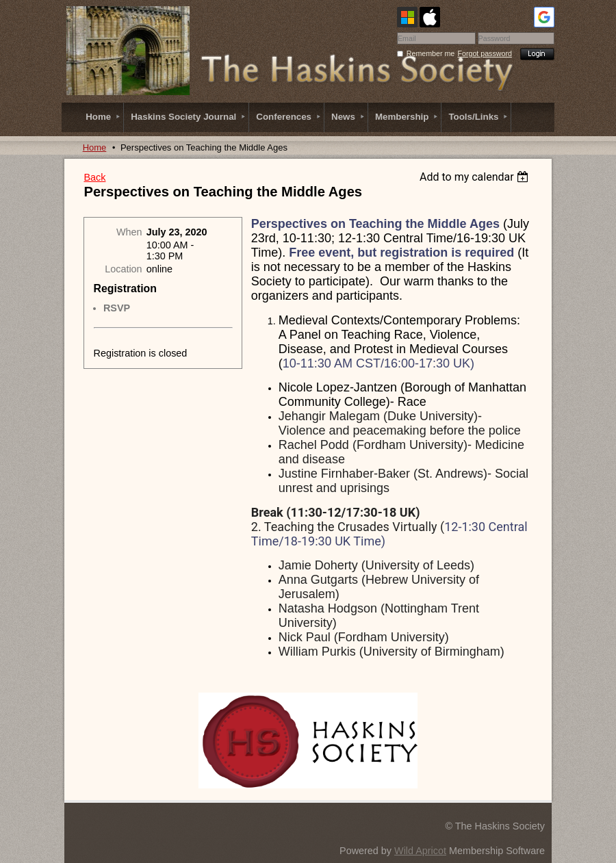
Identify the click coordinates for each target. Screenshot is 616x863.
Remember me (431, 53)
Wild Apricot (420, 851)
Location (123, 269)
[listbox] (476, 177)
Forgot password (485, 53)
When (129, 232)
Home (95, 147)
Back (94, 177)
